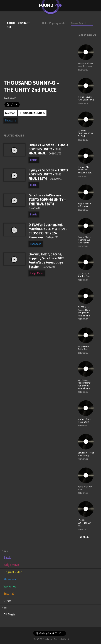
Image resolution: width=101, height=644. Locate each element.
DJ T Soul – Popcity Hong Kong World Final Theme (84, 384)
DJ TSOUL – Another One (84, 275)
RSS (9, 27)
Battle (34, 160)
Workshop (10, 586)
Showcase (11, 121)
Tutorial (9, 594)
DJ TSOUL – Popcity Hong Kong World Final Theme (84, 311)
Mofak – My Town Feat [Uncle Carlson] (85, 170)
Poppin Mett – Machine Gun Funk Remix (84, 240)
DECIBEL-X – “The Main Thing (86, 454)
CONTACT (24, 23)
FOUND (51, 5)
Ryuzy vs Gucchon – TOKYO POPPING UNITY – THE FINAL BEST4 (48, 174)
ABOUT (11, 23)
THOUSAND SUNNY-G (32, 113)
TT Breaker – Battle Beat (84, 348)
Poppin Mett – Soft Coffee (84, 205)
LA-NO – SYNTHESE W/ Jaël (84, 523)
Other (7, 601)
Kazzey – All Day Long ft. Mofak (86, 65)
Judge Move (37, 273)
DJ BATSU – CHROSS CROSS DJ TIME (85, 133)
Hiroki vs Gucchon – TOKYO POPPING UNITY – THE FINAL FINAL (48, 149)
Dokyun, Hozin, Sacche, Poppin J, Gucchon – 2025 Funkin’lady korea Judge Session (47, 260)
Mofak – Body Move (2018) (84, 421)
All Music (83, 537)
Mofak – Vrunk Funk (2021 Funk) (86, 98)
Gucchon (10, 113)
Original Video (13, 572)
